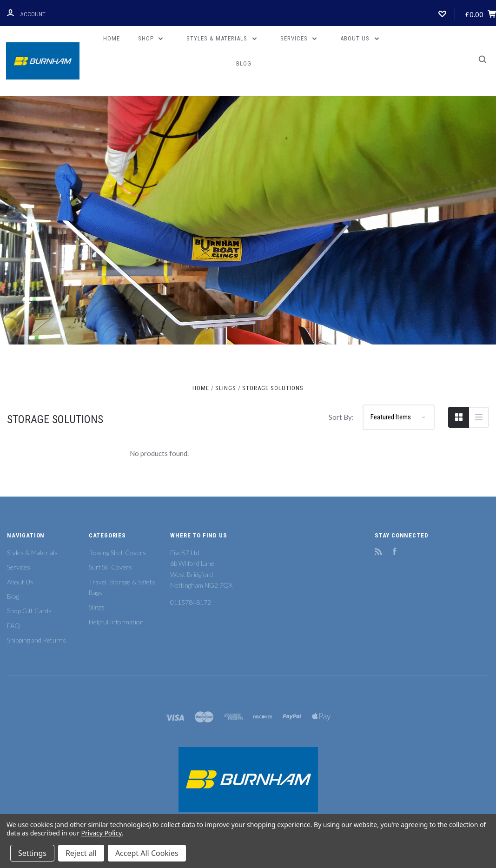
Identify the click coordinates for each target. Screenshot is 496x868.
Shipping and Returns (36, 640)
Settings (32, 853)
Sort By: (341, 417)
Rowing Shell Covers (117, 553)
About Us (360, 38)
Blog (244, 63)
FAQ (13, 626)
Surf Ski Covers (110, 567)
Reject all (81, 853)
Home (112, 38)
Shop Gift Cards (29, 611)
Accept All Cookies (147, 853)
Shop (151, 38)
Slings (97, 607)
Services (299, 38)
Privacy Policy (102, 833)
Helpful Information (116, 622)
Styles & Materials (222, 38)
